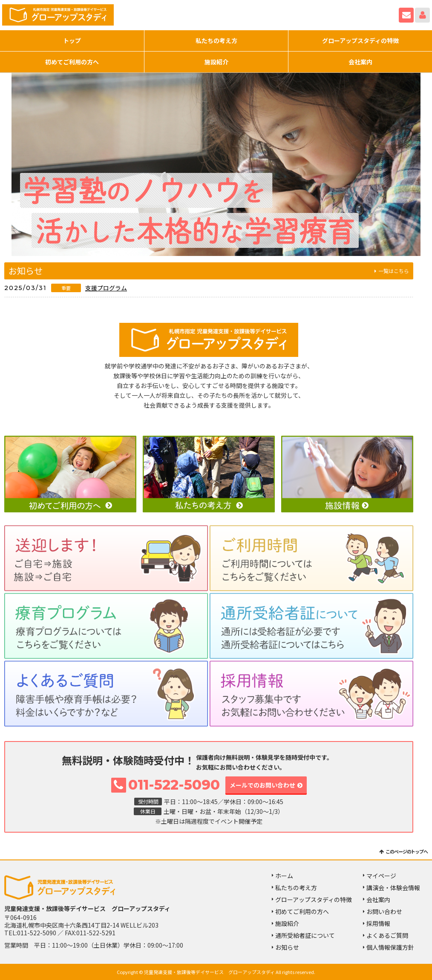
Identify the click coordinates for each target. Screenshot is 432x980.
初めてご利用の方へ (72, 62)
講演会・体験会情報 (393, 888)
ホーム (284, 876)
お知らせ (287, 948)
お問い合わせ (406, 15)
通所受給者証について (305, 935)
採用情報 (378, 923)
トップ (72, 40)
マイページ (422, 15)
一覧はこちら (394, 271)
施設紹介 (216, 62)
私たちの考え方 (216, 40)
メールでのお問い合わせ (262, 785)
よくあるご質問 (387, 935)
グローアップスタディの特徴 (360, 40)
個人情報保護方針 (390, 948)
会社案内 (360, 62)
